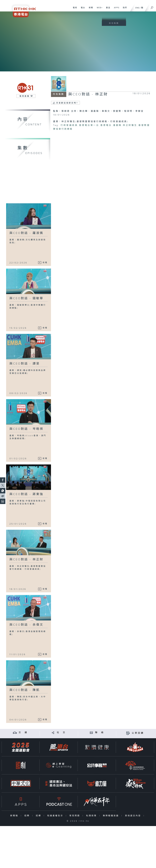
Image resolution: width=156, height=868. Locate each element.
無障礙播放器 (111, 816)
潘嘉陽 (117, 125)
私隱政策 (92, 816)
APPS (116, 9)
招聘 (28, 816)
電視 (74, 9)
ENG (137, 8)
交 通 (23, 733)
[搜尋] (152, 7)
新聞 (90, 9)
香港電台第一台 (89, 125)
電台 (82, 9)
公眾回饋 (138, 733)
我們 (124, 9)
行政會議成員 (69, 125)
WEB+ (99, 9)
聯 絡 (100, 733)
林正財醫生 (130, 125)
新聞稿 (15, 816)
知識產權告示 (56, 816)
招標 (39, 816)
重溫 (107, 9)
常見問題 (75, 816)
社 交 (61, 733)
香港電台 (106, 125)
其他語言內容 (134, 816)
